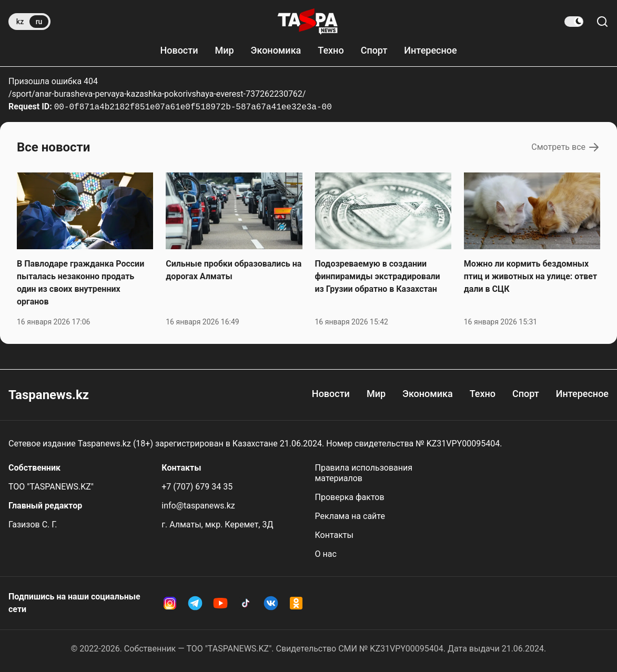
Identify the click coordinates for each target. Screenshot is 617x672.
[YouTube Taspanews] (220, 603)
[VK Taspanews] (271, 603)
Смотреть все (566, 147)
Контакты (334, 535)
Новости (179, 50)
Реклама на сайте (350, 516)
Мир (224, 50)
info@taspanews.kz (198, 506)
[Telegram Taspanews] (195, 603)
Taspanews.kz (49, 395)
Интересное (430, 50)
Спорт (374, 50)
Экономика (276, 50)
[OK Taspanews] (296, 603)
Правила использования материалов (364, 473)
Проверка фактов (350, 497)
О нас (326, 554)
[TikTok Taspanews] (246, 603)
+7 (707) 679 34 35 (197, 487)
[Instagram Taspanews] (170, 603)
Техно (331, 50)
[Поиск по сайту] (602, 22)
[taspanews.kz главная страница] (308, 22)
